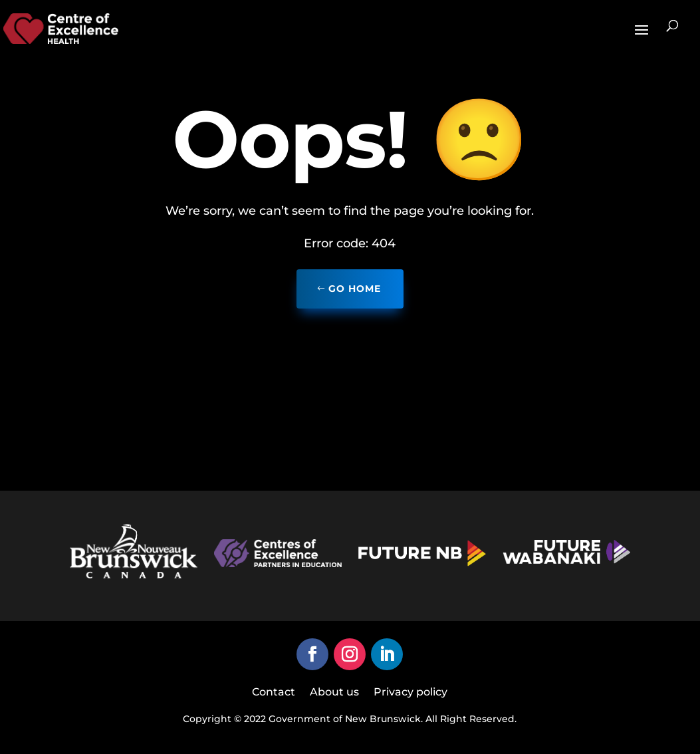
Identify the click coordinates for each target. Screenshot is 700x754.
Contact (274, 693)
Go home (355, 289)
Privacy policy (410, 693)
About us (334, 693)
